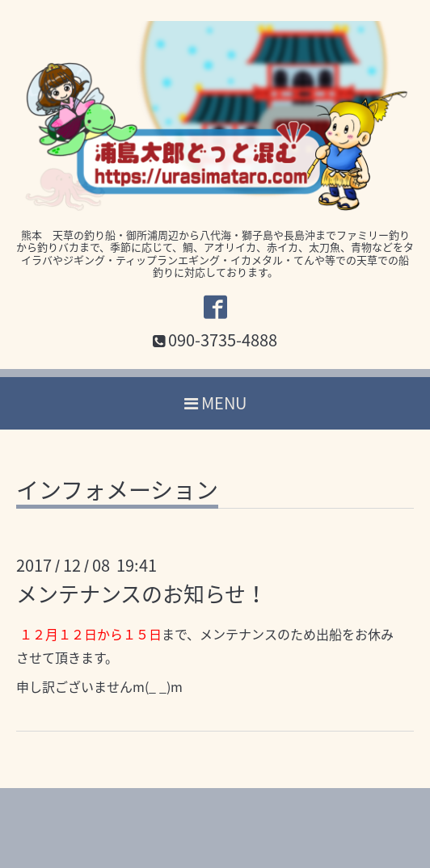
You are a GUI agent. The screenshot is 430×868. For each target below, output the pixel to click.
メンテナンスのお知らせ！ (141, 593)
